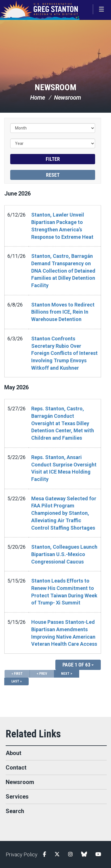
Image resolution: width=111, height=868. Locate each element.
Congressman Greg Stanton (40, 10)
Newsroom (55, 87)
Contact (16, 768)
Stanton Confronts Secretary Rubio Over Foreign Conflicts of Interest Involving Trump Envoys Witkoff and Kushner (64, 353)
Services (17, 797)
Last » (16, 681)
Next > (67, 674)
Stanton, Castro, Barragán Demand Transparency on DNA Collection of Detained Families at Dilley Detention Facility (63, 271)
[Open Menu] (102, 9)
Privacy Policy (22, 854)
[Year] (53, 143)
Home (37, 98)
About (13, 753)
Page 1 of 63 (78, 665)
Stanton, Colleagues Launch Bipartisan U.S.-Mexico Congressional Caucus (64, 554)
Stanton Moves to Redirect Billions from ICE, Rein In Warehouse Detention (63, 312)
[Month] (53, 128)
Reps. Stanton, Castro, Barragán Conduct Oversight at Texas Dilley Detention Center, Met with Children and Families (63, 423)
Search (15, 811)
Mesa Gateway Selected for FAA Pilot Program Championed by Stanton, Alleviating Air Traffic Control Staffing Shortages (64, 513)
